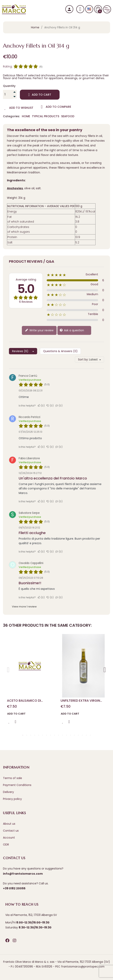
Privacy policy (12, 799)
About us (9, 824)
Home (26, 116)
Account (9, 838)
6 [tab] (43, 735)
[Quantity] (8, 94)
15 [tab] (78, 735)
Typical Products (46, 116)
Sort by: (83, 359)
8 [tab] (51, 735)
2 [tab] (27, 735)
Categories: (11, 116)
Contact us (11, 831)
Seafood (68, 116)
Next (105, 668)
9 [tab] (55, 735)
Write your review (39, 330)
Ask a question (72, 330)
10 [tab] (59, 735)
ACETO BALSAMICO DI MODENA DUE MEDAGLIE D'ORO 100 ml (25, 701)
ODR (6, 845)
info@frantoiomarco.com (23, 874)
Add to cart (40, 95)
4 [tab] (35, 735)
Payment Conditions (17, 785)
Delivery (8, 792)
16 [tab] (82, 735)
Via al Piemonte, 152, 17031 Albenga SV (31, 915)
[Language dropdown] (89, 9)
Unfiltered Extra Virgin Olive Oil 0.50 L (80, 701)
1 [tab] (23, 735)
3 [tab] (31, 735)
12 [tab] (67, 735)
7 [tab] (47, 735)
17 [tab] (86, 735)
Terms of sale (13, 778)
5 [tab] (39, 735)
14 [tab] (74, 735)
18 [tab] (90, 735)
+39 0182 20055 (14, 888)
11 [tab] (63, 735)
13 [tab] (71, 735)
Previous (8, 668)
